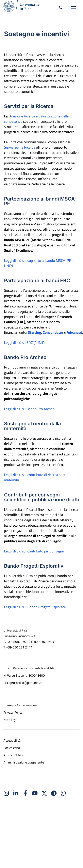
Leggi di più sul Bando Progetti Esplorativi (36, 607)
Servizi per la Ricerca (20, 147)
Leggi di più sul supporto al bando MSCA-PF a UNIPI (39, 263)
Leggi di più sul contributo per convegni (34, 551)
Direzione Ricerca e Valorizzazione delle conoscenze (36, 119)
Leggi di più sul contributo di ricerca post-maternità (36, 477)
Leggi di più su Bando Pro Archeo (29, 409)
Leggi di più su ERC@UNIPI (25, 343)
